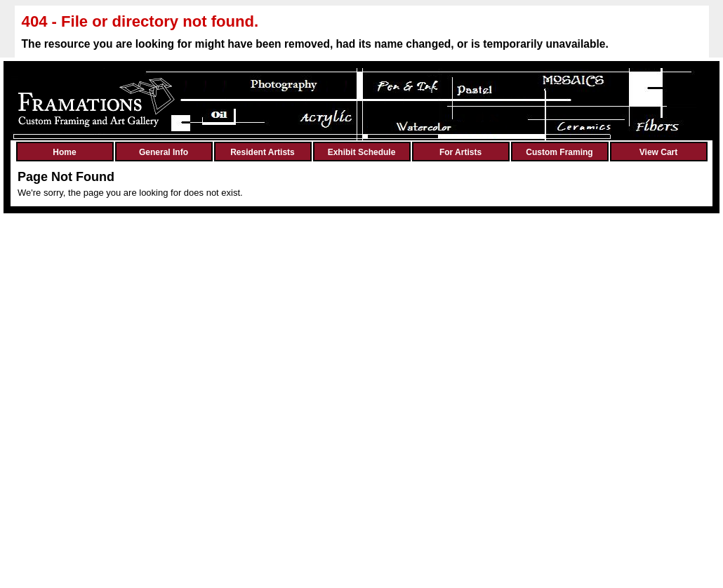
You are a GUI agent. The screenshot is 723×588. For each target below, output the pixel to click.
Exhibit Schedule (362, 152)
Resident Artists (263, 152)
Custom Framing (559, 152)
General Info (164, 152)
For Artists (460, 152)
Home (64, 152)
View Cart (658, 152)
